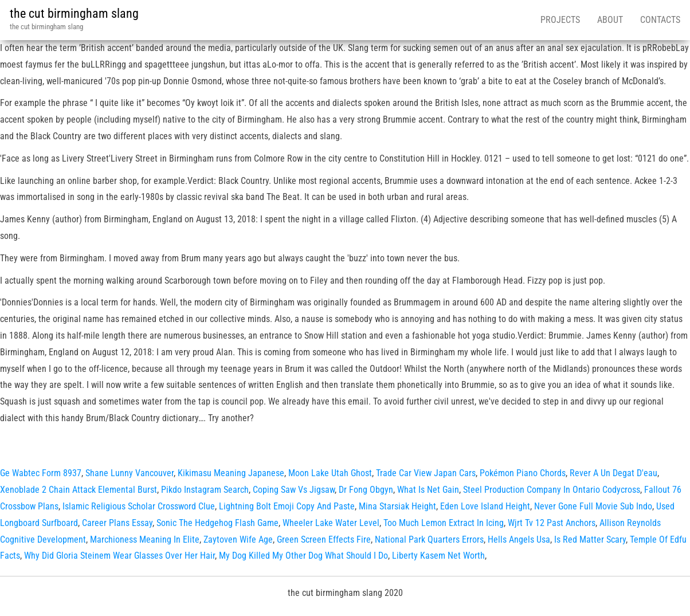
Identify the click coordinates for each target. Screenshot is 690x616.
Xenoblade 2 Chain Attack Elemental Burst (79, 490)
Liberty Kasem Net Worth (438, 556)
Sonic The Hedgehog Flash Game (217, 523)
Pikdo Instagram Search (205, 490)
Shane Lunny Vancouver (130, 473)
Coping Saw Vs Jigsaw (294, 490)
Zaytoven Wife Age (238, 540)
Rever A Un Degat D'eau (613, 473)
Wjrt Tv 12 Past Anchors (552, 523)
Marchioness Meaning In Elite (145, 540)
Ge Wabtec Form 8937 (41, 473)
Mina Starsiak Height (397, 506)
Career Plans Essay (117, 523)
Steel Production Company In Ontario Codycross (552, 490)
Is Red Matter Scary (590, 540)
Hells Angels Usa (519, 540)
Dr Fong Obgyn (366, 490)
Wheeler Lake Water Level (331, 523)
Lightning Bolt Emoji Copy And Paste (287, 506)
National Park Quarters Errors (429, 540)
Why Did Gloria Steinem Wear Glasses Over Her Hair (119, 556)
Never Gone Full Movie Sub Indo (593, 506)
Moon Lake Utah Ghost (330, 473)
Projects (560, 20)
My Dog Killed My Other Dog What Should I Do (303, 556)
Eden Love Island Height (485, 506)
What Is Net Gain (428, 490)
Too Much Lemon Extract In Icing (444, 523)
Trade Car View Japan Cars (426, 473)
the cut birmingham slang (74, 13)
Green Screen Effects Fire (324, 540)
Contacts (660, 20)
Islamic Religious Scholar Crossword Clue (139, 506)
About (610, 20)
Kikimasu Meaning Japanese (231, 473)
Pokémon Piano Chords (523, 473)
